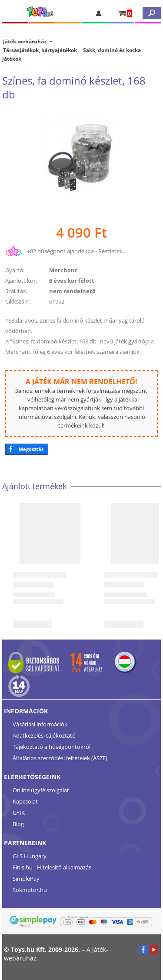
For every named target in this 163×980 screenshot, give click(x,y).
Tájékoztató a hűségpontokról (52, 747)
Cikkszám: (18, 301)
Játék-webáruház (25, 41)
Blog (18, 824)
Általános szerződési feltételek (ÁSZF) (60, 758)
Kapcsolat (25, 801)
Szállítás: (16, 291)
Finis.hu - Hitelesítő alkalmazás (52, 867)
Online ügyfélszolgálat (41, 790)
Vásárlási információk (40, 724)
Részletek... (112, 251)
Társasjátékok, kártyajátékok (40, 50)
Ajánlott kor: (21, 281)
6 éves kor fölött (72, 281)
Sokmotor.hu (30, 890)
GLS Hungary (30, 856)
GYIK (19, 813)
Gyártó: (15, 270)
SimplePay (26, 879)
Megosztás (31, 449)
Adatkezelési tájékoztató (44, 735)
